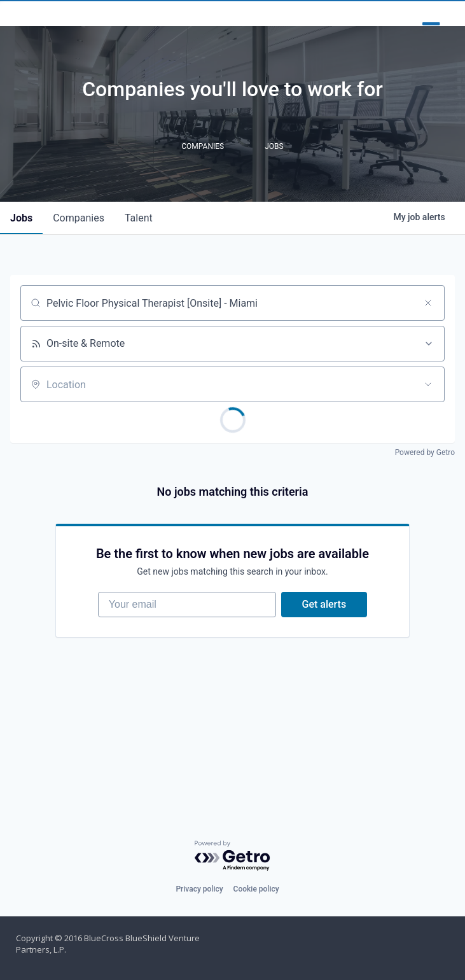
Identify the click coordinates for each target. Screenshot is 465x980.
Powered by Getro (425, 486)
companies (79, 252)
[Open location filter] (428, 418)
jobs (21, 252)
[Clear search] (428, 337)
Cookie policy (256, 889)
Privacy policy (199, 889)
